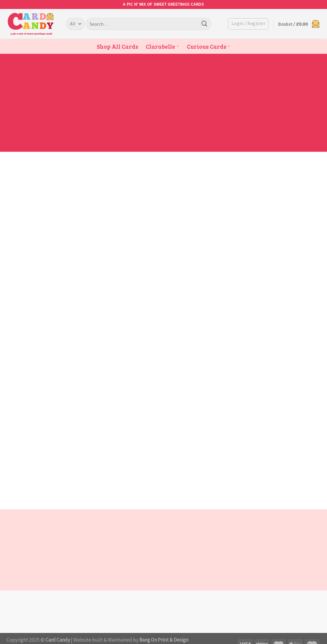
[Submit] (204, 24)
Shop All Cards (117, 46)
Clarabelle (162, 46)
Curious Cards (208, 46)
